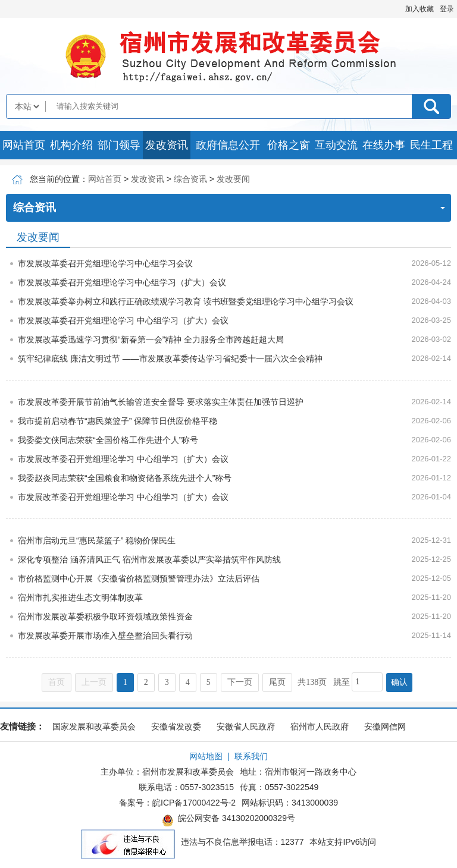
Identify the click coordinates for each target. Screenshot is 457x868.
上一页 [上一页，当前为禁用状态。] (94, 682)
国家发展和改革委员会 (94, 727)
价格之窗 (289, 145)
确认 (399, 682)
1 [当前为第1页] (125, 682)
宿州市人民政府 (320, 727)
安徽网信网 (385, 727)
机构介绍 (71, 145)
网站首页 (24, 145)
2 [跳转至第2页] (146, 682)
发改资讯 (167, 145)
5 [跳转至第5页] (209, 682)
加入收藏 (420, 9)
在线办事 (384, 145)
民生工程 (431, 145)
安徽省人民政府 (246, 727)
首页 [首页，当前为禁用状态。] (57, 682)
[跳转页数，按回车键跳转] (367, 682)
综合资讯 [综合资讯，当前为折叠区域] (229, 207)
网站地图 (206, 756)
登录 (447, 9)
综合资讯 (190, 179)
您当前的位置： (59, 179)
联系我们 (251, 756)
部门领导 (119, 145)
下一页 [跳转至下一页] (240, 682)
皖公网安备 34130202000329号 (228, 820)
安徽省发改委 (176, 727)
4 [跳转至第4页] (188, 682)
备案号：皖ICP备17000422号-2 (177, 803)
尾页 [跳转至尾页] (277, 682)
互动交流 (336, 145)
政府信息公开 (228, 145)
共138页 (312, 682)
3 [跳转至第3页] (167, 682)
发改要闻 (233, 179)
